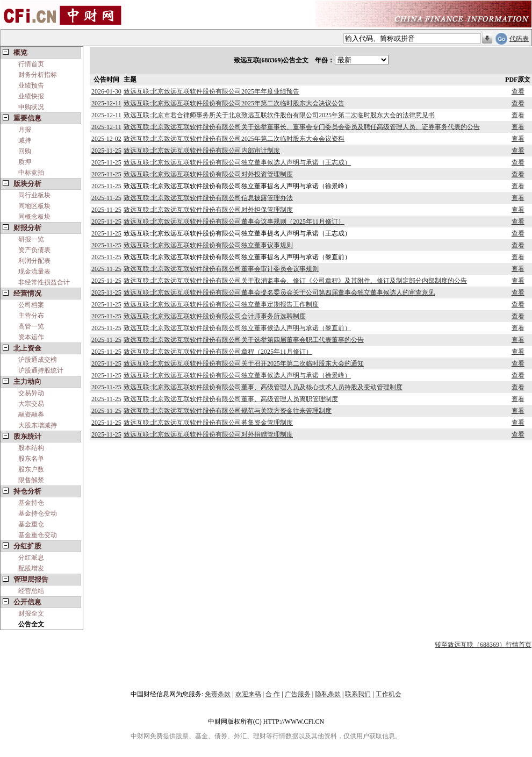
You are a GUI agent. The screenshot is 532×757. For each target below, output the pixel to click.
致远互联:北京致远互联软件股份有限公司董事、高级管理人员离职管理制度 (231, 399)
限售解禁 (31, 480)
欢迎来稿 (248, 694)
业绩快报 (31, 96)
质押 (25, 162)
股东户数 (31, 469)
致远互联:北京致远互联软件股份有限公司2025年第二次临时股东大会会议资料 (234, 139)
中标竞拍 (31, 173)
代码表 (519, 39)
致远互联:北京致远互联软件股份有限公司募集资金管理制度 (208, 423)
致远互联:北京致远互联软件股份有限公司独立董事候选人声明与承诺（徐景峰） (237, 375)
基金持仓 (31, 503)
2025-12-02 (106, 139)
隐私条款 (328, 694)
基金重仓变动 (38, 535)
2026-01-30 (106, 91)
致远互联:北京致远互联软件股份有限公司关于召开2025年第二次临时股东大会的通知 (244, 363)
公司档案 (31, 305)
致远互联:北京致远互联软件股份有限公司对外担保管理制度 (208, 210)
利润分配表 (34, 261)
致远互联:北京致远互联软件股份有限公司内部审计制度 (202, 151)
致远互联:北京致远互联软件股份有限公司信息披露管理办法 (208, 198)
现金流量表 (34, 272)
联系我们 (358, 694)
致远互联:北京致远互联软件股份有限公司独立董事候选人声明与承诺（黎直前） (237, 328)
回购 (25, 151)
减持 (25, 140)
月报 (25, 130)
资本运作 (31, 337)
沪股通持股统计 (41, 370)
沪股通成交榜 (38, 360)
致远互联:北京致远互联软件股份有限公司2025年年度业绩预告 (211, 91)
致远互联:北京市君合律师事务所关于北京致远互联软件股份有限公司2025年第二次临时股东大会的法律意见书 (279, 115)
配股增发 (31, 568)
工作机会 (389, 694)
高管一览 (31, 326)
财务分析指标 (38, 75)
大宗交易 (31, 404)
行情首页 (31, 64)
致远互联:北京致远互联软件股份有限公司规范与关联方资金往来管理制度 (228, 411)
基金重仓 (31, 524)
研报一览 (31, 239)
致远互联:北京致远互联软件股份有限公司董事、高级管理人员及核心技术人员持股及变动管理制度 (263, 387)
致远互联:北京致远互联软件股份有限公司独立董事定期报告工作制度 (221, 304)
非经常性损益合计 (44, 282)
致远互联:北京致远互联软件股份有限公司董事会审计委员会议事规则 (221, 269)
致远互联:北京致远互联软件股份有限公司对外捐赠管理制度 (208, 434)
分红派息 (31, 558)
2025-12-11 (106, 103)
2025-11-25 (106, 151)
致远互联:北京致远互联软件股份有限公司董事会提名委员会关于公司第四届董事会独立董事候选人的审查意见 (279, 292)
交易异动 (31, 393)
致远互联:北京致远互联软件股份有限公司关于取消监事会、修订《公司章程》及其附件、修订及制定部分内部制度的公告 (295, 281)
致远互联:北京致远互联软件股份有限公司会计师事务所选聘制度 (215, 316)
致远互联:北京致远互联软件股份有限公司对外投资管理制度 (208, 174)
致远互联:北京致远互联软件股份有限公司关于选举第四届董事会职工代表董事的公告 (244, 340)
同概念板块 (34, 217)
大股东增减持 (38, 425)
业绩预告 (31, 85)
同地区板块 (34, 206)
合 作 (273, 694)
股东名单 (31, 459)
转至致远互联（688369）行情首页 (483, 645)
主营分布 (31, 316)
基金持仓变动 (38, 513)
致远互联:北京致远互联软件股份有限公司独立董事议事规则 (208, 245)
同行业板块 (34, 195)
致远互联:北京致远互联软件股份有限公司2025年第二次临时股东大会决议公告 (234, 103)
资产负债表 (34, 250)
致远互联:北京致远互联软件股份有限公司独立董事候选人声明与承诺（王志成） (237, 162)
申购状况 (31, 107)
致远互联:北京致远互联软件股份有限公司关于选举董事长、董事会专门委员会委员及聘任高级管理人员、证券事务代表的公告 (302, 127)
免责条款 (218, 694)
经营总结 (31, 591)
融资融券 (31, 415)
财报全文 (31, 613)
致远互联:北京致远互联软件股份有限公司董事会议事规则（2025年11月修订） (234, 222)
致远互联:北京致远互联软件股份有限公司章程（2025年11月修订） (218, 352)
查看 (518, 91)
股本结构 (31, 448)
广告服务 (298, 694)
